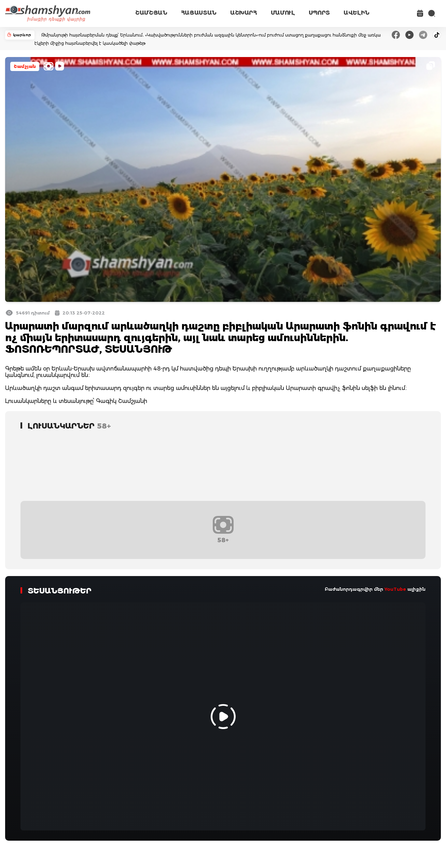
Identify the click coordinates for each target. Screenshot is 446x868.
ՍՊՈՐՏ (319, 13)
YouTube (395, 589)
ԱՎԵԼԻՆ (357, 13)
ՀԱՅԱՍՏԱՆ (199, 13)
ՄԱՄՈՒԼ (283, 13)
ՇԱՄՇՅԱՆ (151, 13)
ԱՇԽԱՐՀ (244, 13)
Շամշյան (25, 66)
